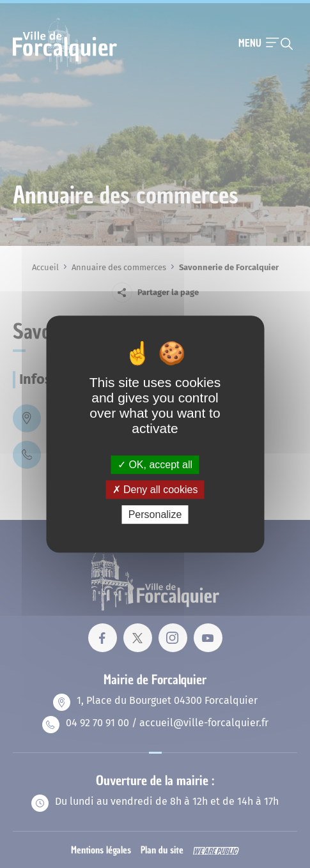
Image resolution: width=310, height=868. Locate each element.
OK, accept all (155, 465)
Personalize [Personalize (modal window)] (155, 514)
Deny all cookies (155, 490)
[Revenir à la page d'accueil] (65, 68)
